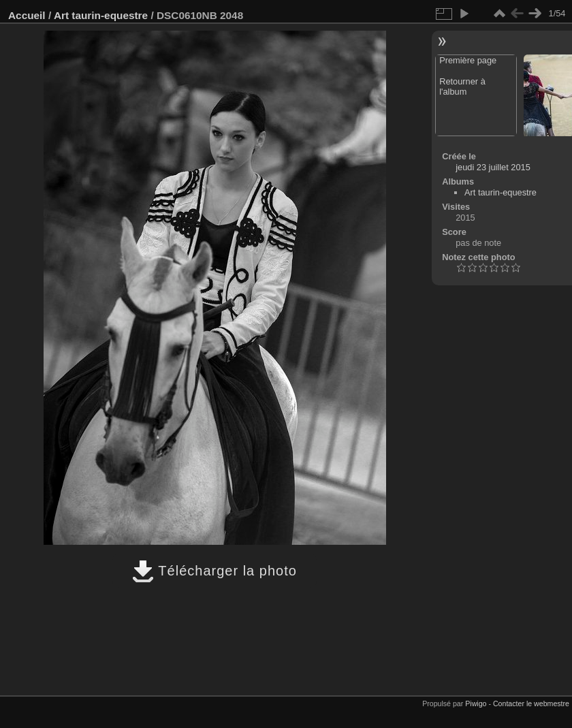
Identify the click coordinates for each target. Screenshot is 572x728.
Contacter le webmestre (531, 703)
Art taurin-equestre (101, 15)
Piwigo (476, 703)
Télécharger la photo (214, 571)
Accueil (27, 15)
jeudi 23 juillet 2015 (493, 167)
